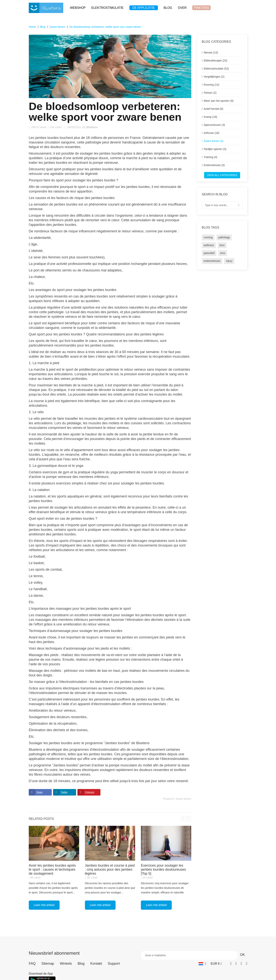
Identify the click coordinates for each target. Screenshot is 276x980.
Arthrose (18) (212, 133)
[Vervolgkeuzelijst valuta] (216, 964)
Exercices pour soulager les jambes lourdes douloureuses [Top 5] (163, 869)
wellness (209, 245)
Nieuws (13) (211, 52)
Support (114, 964)
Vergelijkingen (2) (214, 77)
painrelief (209, 253)
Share (39, 792)
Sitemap (48, 964)
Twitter (64, 792)
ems (223, 253)
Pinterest (90, 792)
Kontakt (96, 964)
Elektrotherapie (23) (216, 61)
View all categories (222, 175)
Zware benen (183, 799)
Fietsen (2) (210, 93)
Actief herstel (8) (214, 109)
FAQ (32, 964)
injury (229, 261)
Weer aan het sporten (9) (219, 101)
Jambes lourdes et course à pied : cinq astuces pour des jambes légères (110, 869)
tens (222, 245)
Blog (81, 964)
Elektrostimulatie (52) (216, 69)
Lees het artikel (44, 905)
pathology (224, 237)
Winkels (66, 964)
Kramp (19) (210, 117)
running (208, 237)
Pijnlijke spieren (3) (215, 149)
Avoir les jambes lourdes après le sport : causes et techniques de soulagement (52, 869)
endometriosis (212, 261)
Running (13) (212, 85)
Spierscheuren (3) (214, 125)
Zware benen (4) (214, 141)
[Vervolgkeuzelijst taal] (202, 964)
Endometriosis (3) (214, 165)
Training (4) (211, 157)
